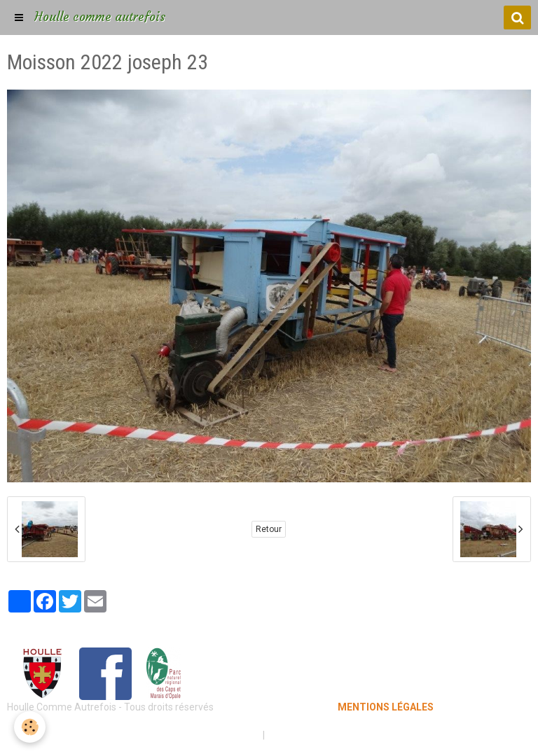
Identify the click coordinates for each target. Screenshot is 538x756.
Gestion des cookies (312, 735)
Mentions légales (220, 735)
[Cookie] (30, 727)
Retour (269, 529)
